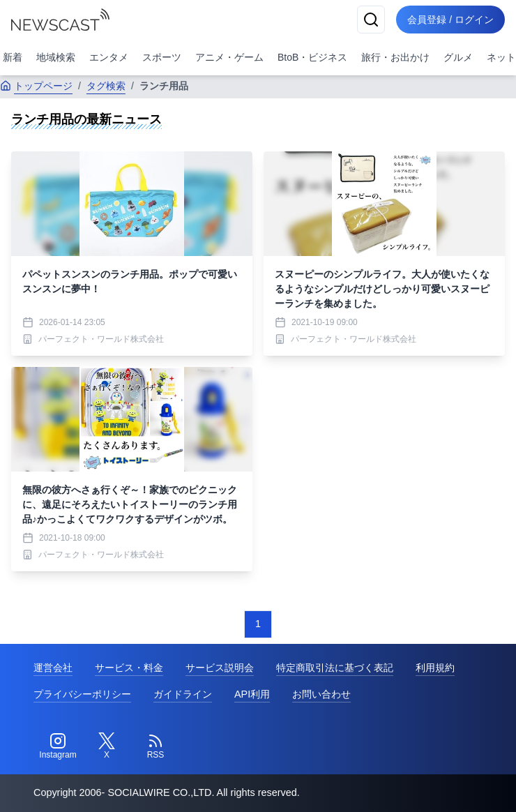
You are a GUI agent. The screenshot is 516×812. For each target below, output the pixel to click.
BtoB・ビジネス (312, 57)
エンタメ (109, 57)
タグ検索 (106, 86)
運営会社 (53, 668)
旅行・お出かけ (395, 57)
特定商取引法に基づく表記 (335, 668)
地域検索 (56, 57)
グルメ (458, 57)
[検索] (371, 20)
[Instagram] (58, 746)
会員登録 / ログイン (450, 20)
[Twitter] (107, 746)
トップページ (36, 86)
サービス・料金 (129, 668)
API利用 (252, 694)
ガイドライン (183, 694)
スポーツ (162, 57)
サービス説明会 (220, 668)
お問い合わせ (321, 694)
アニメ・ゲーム (229, 57)
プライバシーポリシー (82, 694)
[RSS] (155, 746)
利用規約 (435, 668)
